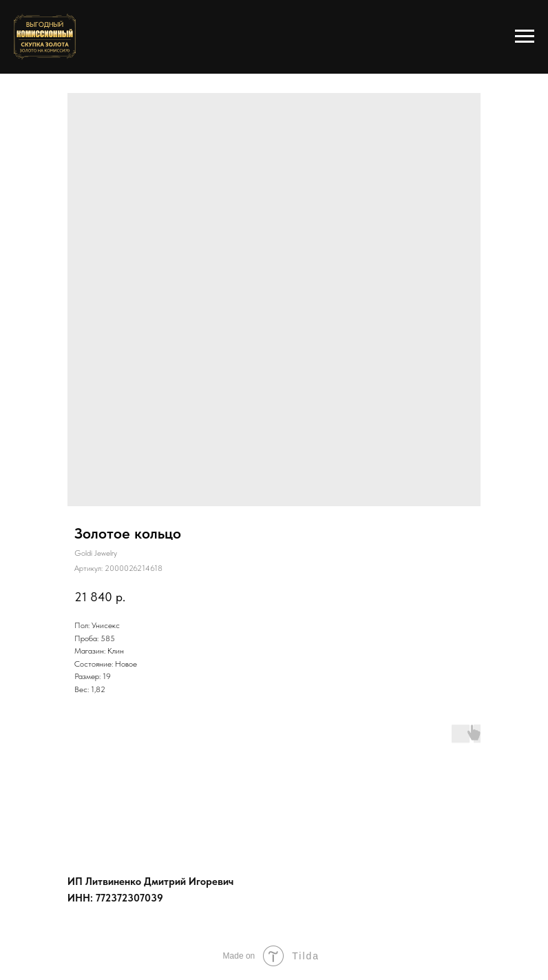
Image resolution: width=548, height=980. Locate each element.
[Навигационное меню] (525, 37)
